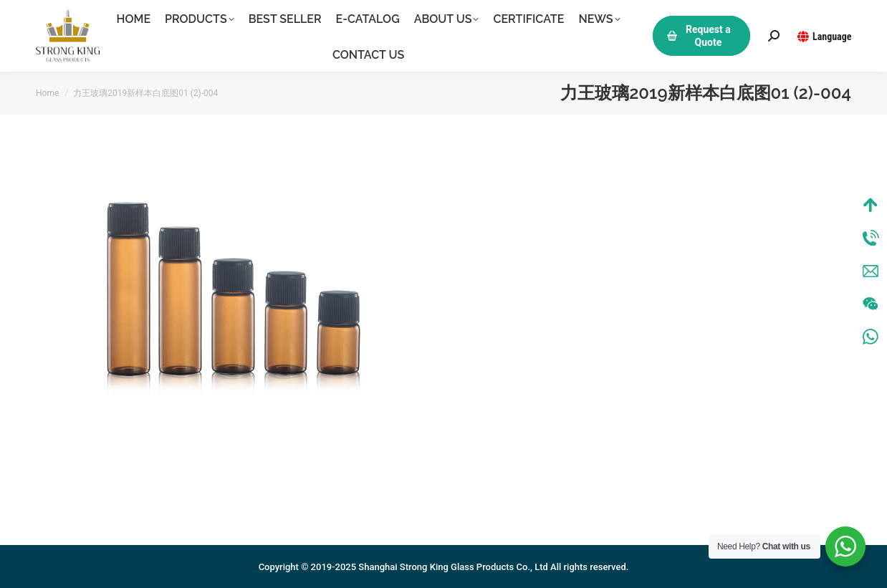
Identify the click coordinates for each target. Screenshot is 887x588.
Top (871, 205)
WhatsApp (871, 337)
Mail (871, 271)
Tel (871, 238)
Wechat (871, 304)
